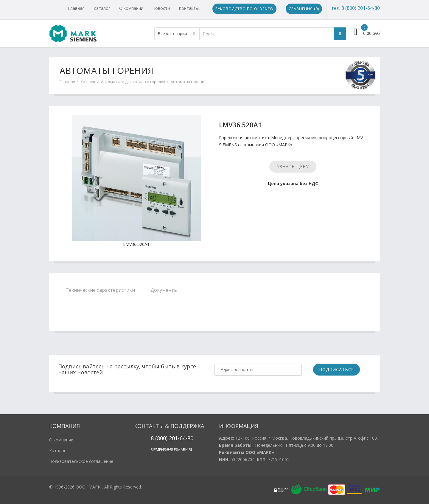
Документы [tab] (164, 290)
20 (171, 438)
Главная (76, 8)
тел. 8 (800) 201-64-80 (356, 8)
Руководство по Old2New (244, 9)
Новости (161, 8)
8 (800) (159, 438)
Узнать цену (293, 166)
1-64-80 (184, 438)
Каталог (102, 8)
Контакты (189, 8)
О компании (131, 8)
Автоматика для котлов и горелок (133, 82)
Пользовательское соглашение (81, 461)
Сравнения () (304, 9)
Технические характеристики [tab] (100, 290)
